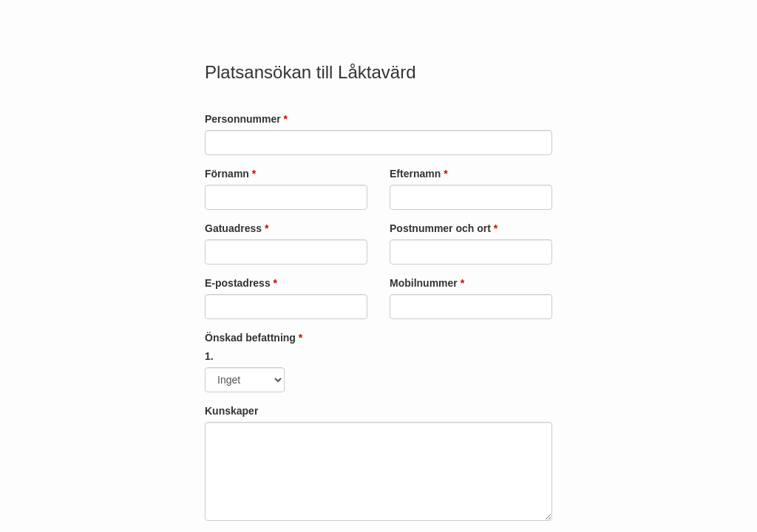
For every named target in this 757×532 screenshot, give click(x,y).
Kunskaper (231, 411)
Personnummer (246, 119)
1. (209, 356)
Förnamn (230, 174)
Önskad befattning (254, 338)
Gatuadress (237, 228)
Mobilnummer (427, 283)
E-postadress (241, 283)
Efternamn (419, 174)
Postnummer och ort (444, 228)
